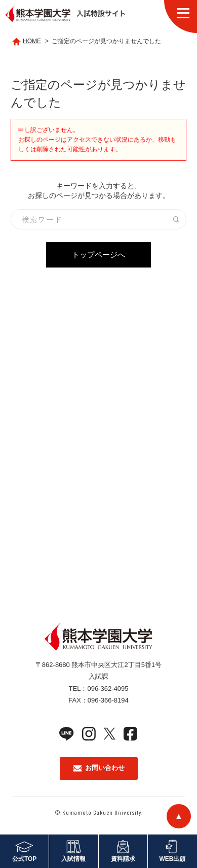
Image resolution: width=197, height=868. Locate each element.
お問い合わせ (99, 768)
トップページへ (98, 255)
